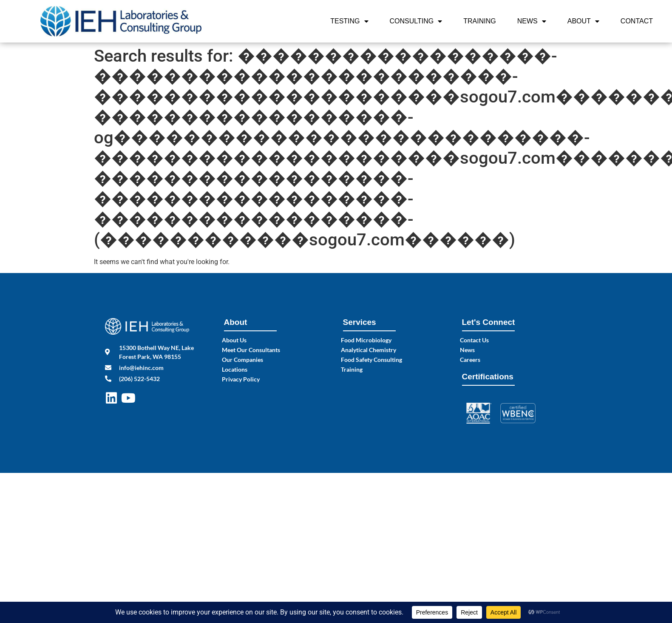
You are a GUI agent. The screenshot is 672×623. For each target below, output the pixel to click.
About (583, 21)
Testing (349, 21)
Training (479, 21)
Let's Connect (489, 322)
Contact (637, 21)
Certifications (488, 377)
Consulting (416, 21)
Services (360, 322)
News (532, 21)
